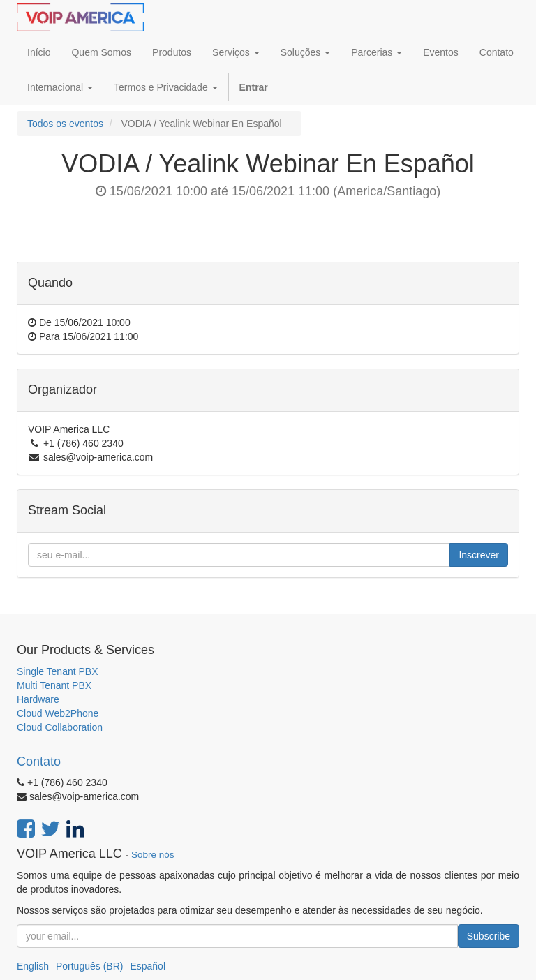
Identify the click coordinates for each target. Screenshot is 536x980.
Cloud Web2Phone (58, 713)
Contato (39, 762)
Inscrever (479, 555)
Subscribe (489, 936)
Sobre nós (153, 855)
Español (148, 966)
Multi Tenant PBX (54, 685)
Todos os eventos (65, 124)
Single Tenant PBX (58, 671)
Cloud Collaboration (60, 727)
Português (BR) (89, 966)
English (33, 966)
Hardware (38, 699)
